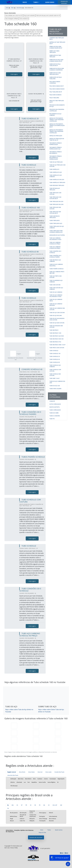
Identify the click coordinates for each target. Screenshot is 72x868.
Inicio (25, 2)
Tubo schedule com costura (55, 370)
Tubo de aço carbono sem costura (57, 309)
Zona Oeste (31, 772)
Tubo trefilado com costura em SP (55, 198)
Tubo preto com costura (57, 348)
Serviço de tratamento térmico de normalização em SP (57, 125)
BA (44, 805)
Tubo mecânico (54, 330)
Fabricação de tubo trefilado (55, 56)
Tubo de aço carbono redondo (56, 305)
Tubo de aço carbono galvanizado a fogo (56, 296)
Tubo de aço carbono (56, 292)
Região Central (12, 772)
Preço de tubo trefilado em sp (57, 101)
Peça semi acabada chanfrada (55, 82)
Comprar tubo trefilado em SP (57, 39)
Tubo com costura (55, 285)
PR (26, 805)
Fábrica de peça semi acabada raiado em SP (56, 47)
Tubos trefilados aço (56, 223)
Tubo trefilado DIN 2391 (56, 201)
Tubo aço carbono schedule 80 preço (55, 248)
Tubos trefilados (55, 220)
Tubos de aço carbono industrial (56, 265)
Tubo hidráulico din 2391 (57, 180)
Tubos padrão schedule (56, 269)
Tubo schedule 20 (24, 19)
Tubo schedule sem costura (55, 375)
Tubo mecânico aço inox (57, 336)
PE (40, 805)
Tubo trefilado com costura (55, 193)
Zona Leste (48, 772)
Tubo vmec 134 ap (54, 378)
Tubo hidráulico (54, 169)
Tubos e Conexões (55, 416)
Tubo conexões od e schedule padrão (55, 256)
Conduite (52, 401)
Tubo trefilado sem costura (55, 208)
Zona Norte (22, 772)
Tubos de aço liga (55, 386)
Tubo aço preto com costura (55, 277)
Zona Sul (40, 772)
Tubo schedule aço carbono (55, 366)
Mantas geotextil (55, 407)
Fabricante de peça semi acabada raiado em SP (48, 15)
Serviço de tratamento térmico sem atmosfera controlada (56, 131)
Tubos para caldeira (55, 389)
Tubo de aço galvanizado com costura (57, 319)
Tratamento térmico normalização (56, 144)
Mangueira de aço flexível (57, 235)
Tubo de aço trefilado (56, 162)
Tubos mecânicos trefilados (55, 217)
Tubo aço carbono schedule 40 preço (55, 243)
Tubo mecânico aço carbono (55, 261)
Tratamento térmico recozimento (56, 153)
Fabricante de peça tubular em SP (55, 65)
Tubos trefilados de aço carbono (57, 227)
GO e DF (55, 805)
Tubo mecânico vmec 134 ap (57, 345)
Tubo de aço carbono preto (56, 300)
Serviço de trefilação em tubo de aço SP (57, 139)
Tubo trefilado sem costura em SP (14, 15)
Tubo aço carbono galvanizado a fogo (55, 239)
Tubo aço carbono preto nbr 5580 (57, 272)
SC (31, 805)
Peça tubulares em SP (56, 92)
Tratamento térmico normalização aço (56, 148)
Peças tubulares (54, 98)
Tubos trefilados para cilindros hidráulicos (56, 231)
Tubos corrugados (55, 410)
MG (13, 805)
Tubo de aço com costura (57, 313)
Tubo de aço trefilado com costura (57, 166)
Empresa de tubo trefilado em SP (57, 43)
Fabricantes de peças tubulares (56, 78)
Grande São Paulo (59, 772)
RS (35, 805)
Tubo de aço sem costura (57, 323)
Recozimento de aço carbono (55, 115)
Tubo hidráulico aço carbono (56, 176)
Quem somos (50, 2)
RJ (8, 805)
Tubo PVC (52, 419)
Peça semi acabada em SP (57, 86)
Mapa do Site (42, 832)
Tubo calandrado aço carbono (56, 281)
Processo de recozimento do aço (57, 106)
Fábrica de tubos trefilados (54, 52)
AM (61, 805)
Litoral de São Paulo (13, 775)
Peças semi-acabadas (29, 15)
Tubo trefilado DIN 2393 (56, 204)
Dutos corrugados (55, 404)
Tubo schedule (54, 351)
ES (17, 805)
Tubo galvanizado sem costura (56, 326)
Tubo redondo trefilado (57, 185)
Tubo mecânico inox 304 (56, 339)
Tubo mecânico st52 (55, 342)
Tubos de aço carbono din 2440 (57, 382)
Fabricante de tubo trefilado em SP (55, 74)
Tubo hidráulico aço (56, 172)
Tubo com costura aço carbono (56, 288)
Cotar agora (14, 74)
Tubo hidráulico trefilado (57, 182)
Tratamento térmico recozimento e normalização (56, 158)
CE (49, 805)
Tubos (36, 2)
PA (8, 808)
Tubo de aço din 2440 (56, 316)
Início (42, 830)
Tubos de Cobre (54, 413)
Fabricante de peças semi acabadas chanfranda (57, 69)
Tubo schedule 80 (55, 362)
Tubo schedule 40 (55, 359)
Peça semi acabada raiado (57, 89)
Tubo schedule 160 (55, 354)
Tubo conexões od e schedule (55, 252)
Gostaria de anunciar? (64, 2)
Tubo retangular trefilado (12, 19)
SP (22, 805)
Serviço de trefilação (56, 136)
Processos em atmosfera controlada (57, 110)
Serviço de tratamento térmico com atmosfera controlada (57, 120)
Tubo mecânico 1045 (55, 333)
